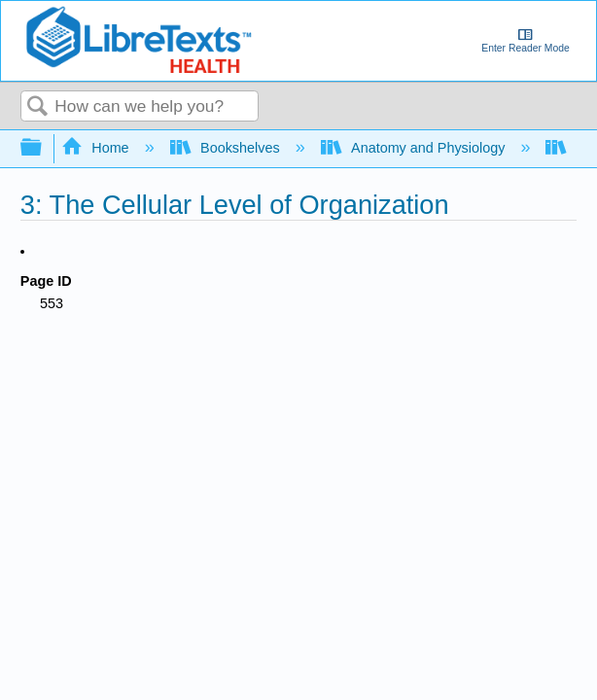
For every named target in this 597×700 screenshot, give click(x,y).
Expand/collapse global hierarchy (44, 148)
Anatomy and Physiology (415, 148)
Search (38, 107)
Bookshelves (227, 148)
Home (97, 148)
